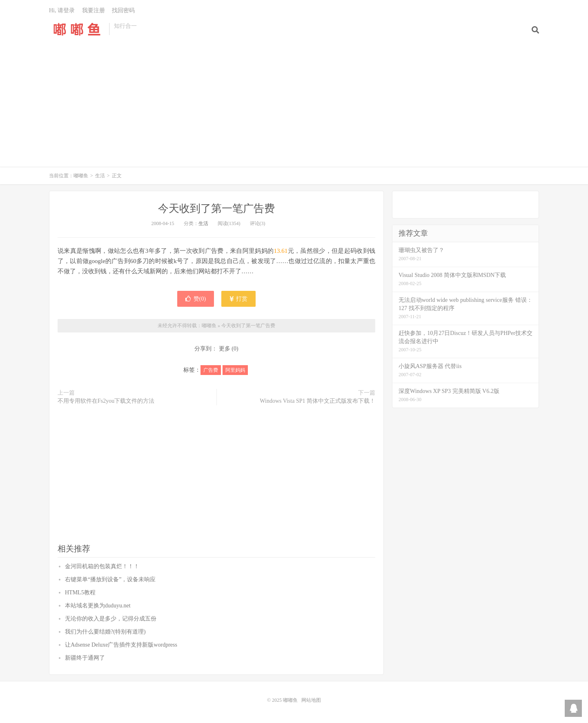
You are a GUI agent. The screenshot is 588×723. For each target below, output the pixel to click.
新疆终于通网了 (85, 658)
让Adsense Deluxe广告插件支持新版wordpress (121, 645)
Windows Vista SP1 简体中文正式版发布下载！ (317, 401)
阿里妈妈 (235, 370)
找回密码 (123, 10)
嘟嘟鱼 (77, 29)
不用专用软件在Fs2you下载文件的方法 (106, 401)
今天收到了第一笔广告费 (216, 209)
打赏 (239, 299)
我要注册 (94, 10)
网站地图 (311, 700)
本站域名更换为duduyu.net (98, 606)
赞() (196, 299)
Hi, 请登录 (62, 10)
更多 (225, 349)
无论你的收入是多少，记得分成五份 (111, 619)
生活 (100, 176)
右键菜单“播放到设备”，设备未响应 (110, 579)
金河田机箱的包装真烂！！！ (102, 566)
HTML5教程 (80, 592)
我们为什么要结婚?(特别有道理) (105, 632)
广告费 (211, 370)
